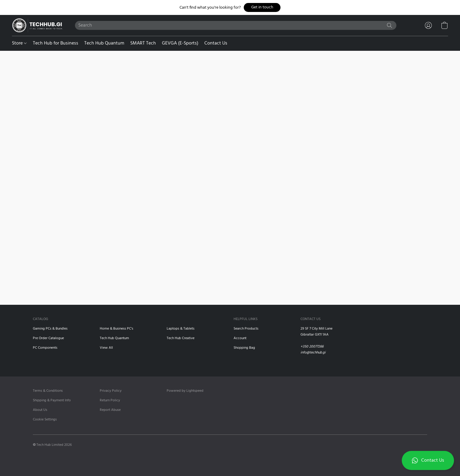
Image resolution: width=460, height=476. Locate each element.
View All (106, 348)
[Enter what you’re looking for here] (236, 25)
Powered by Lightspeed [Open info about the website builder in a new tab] (185, 391)
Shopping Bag (244, 348)
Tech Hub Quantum (104, 43)
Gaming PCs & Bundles (50, 329)
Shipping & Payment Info (52, 400)
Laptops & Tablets (181, 329)
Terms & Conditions (48, 391)
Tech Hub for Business (56, 43)
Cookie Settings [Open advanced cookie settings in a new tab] (45, 420)
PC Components (45, 348)
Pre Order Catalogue (48, 338)
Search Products (246, 329)
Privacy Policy (111, 391)
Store (19, 43)
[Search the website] (390, 25)
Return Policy (110, 400)
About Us (40, 410)
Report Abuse (110, 410)
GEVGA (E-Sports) (180, 43)
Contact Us (216, 43)
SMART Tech (143, 43)
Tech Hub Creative (181, 338)
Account (240, 338)
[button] (262, 7)
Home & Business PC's (116, 329)
